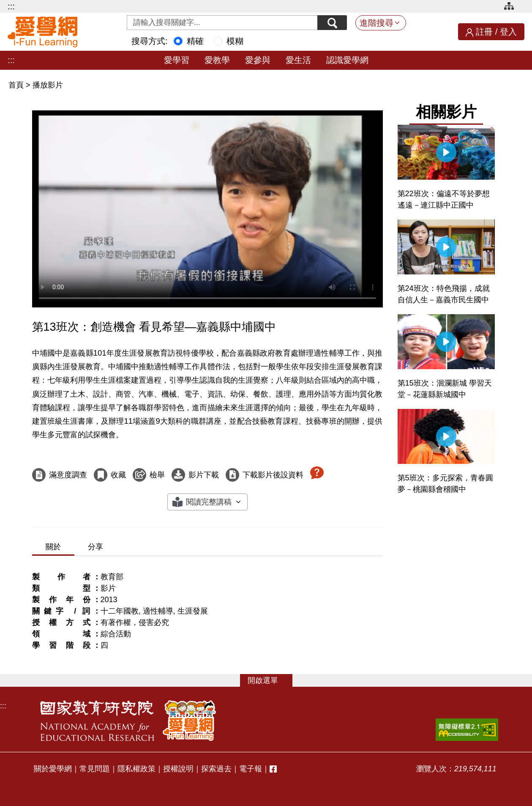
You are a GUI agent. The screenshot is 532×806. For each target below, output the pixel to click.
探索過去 (216, 769)
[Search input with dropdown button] (222, 23)
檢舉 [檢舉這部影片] (157, 475)
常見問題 (95, 769)
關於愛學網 (53, 769)
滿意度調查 (68, 475)
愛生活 (298, 60)
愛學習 (177, 60)
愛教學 (217, 60)
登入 (508, 32)
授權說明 (178, 769)
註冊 (484, 32)
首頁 (17, 85)
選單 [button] (270, 680)
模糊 (235, 41)
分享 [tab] (95, 547)
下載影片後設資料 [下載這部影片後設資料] (273, 475)
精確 (195, 41)
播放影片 (48, 85)
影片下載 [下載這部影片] (204, 475)
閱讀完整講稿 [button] (209, 502)
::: (11, 6)
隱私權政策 (136, 769)
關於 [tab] (53, 547)
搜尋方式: (150, 41)
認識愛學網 (347, 60)
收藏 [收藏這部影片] (118, 475)
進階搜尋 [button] (376, 23)
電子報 (251, 769)
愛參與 (258, 60)
